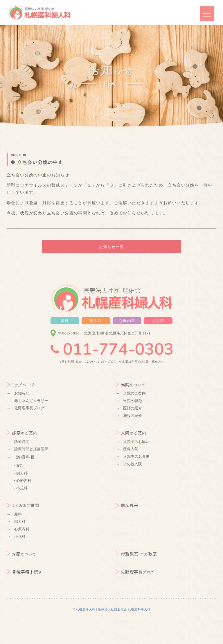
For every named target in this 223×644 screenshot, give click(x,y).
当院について (130, 385)
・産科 (18, 466)
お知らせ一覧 (111, 247)
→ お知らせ (18, 393)
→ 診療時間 (18, 442)
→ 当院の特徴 (129, 401)
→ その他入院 (129, 464)
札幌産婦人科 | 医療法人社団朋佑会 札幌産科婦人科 (113, 609)
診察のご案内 (22, 433)
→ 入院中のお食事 (133, 456)
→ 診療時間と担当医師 (27, 449)
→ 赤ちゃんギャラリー (27, 401)
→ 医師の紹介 (129, 408)
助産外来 (127, 505)
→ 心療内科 (18, 529)
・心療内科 (22, 481)
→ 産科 (14, 514)
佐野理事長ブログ (135, 572)
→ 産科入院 (127, 449)
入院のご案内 (131, 433)
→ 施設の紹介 (129, 416)
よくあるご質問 (23, 505)
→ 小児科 (16, 537)
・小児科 (20, 488)
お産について (21, 554)
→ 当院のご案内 (131, 393)
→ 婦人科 (16, 521)
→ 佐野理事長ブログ (26, 408)
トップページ (20, 385)
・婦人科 (20, 473)
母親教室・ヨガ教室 (136, 554)
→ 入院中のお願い (133, 442)
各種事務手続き (24, 572)
